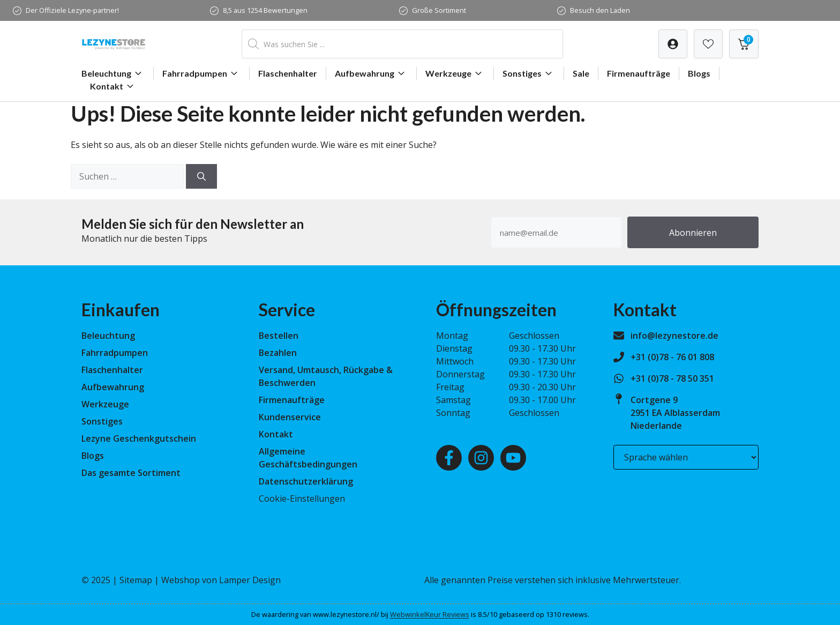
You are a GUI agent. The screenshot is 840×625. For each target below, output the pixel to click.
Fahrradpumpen (201, 73)
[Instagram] (481, 458)
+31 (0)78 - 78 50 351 (672, 378)
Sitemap (136, 580)
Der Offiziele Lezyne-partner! (72, 10)
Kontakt (113, 86)
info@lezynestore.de (674, 336)
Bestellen (279, 336)
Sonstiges (529, 73)
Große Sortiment (439, 10)
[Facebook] (449, 458)
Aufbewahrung (371, 73)
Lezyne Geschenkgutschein (139, 438)
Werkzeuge (455, 73)
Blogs (699, 73)
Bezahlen (278, 353)
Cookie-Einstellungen (302, 498)
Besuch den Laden (600, 10)
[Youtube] (513, 458)
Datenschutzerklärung (306, 481)
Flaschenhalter (288, 73)
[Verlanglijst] (673, 44)
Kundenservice (290, 417)
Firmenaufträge (639, 73)
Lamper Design (250, 580)
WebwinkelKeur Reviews (430, 614)
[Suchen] (201, 176)
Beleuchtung (113, 73)
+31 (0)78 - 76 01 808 (672, 357)
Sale (581, 73)
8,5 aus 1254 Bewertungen (265, 10)
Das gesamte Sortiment (131, 473)
